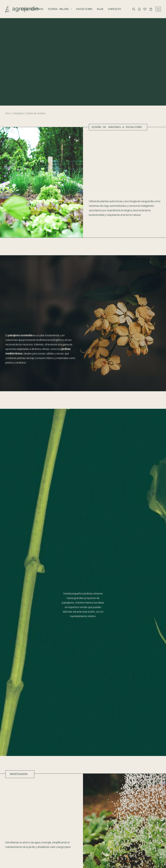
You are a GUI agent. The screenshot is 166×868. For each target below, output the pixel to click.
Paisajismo (84, 9)
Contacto (114, 9)
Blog (100, 9)
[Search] (132, 9)
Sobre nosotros (32, 9)
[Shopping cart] (149, 9)
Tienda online (60, 9)
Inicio (8, 113)
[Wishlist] (143, 9)
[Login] (138, 9)
